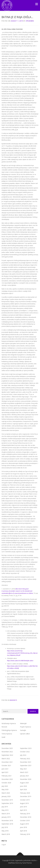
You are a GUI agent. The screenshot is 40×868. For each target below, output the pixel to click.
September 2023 (26, 748)
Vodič (3, 737)
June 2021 (5, 769)
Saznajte (23, 730)
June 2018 (23, 827)
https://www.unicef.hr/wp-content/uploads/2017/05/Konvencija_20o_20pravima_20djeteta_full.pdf (22, 653)
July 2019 (5, 807)
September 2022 (7, 755)
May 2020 (5, 789)
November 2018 (7, 820)
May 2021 (23, 769)
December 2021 (7, 762)
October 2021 (6, 765)
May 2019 (5, 810)
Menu (36, 4)
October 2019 (25, 800)
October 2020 (6, 783)
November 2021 (26, 762)
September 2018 (7, 824)
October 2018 (25, 820)
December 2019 (26, 796)
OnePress (12, 863)
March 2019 (6, 814)
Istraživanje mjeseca (9, 723)
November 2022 (7, 752)
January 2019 (6, 817)
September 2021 (26, 765)
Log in (4, 844)
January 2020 (6, 796)
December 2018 (26, 817)
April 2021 (5, 772)
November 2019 (7, 800)
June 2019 (23, 807)
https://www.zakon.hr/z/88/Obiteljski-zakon (20, 661)
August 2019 (24, 803)
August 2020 (24, 783)
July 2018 (5, 827)
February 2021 (7, 776)
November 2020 (26, 779)
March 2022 (6, 759)
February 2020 (25, 793)
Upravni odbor (25, 734)
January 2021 (25, 776)
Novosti (14, 700)
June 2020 (23, 786)
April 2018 (23, 831)
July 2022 (23, 755)
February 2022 (25, 759)
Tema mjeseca (7, 734)
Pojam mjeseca (25, 727)
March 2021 (24, 772)
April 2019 (23, 810)
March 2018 (6, 834)
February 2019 (25, 814)
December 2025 (7, 748)
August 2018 (24, 824)
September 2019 (7, 803)
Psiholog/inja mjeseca (9, 730)
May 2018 (5, 831)
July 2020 (5, 786)
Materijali (23, 723)
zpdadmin (30, 21)
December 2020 (7, 779)
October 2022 (25, 752)
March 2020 (6, 793)
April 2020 (23, 789)
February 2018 (25, 834)
